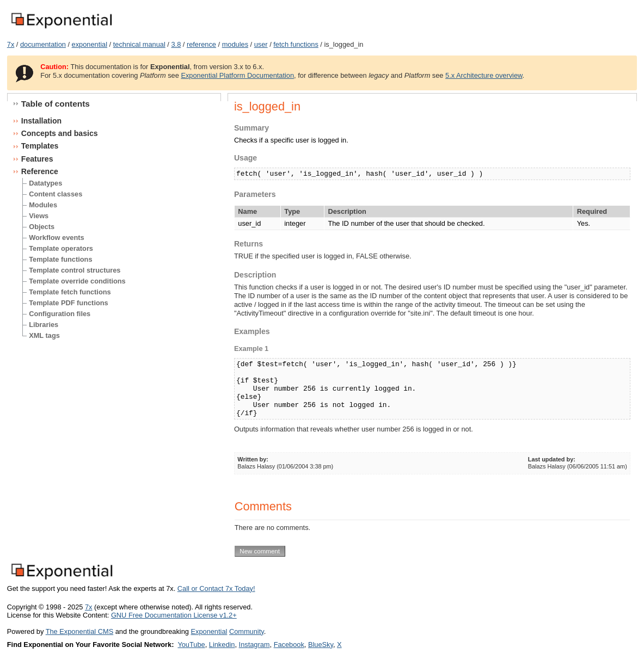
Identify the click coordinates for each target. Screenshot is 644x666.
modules (235, 44)
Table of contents (56, 104)
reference (201, 44)
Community (247, 631)
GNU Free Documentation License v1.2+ (174, 615)
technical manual (139, 44)
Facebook (289, 645)
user (261, 44)
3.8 (176, 44)
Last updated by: (552, 459)
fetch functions (296, 44)
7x (11, 44)
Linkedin (222, 645)
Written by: (253, 459)
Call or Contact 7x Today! (216, 588)
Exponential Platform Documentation (237, 75)
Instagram (254, 645)
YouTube (191, 645)
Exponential (209, 631)
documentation (43, 44)
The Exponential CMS (79, 631)
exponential (90, 44)
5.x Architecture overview (484, 75)
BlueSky (321, 645)
